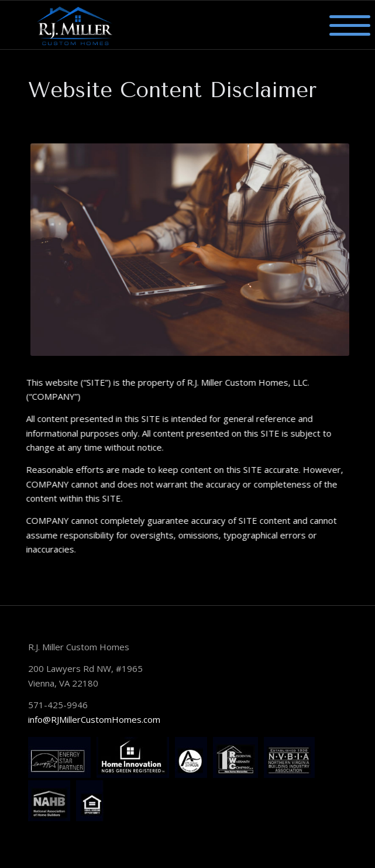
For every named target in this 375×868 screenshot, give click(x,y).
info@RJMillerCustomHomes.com (94, 719)
